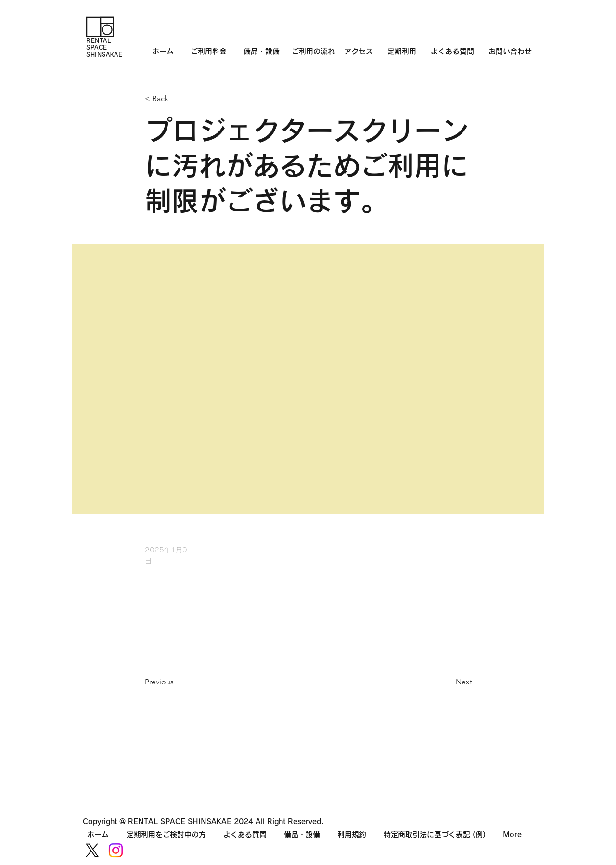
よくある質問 (452, 51)
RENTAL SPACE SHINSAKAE (104, 47)
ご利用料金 (209, 51)
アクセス (366, 51)
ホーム (163, 51)
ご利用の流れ (318, 51)
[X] (92, 850)
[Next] (448, 682)
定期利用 (402, 51)
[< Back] (177, 99)
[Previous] (177, 682)
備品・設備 (262, 51)
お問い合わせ (510, 51)
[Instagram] (116, 850)
